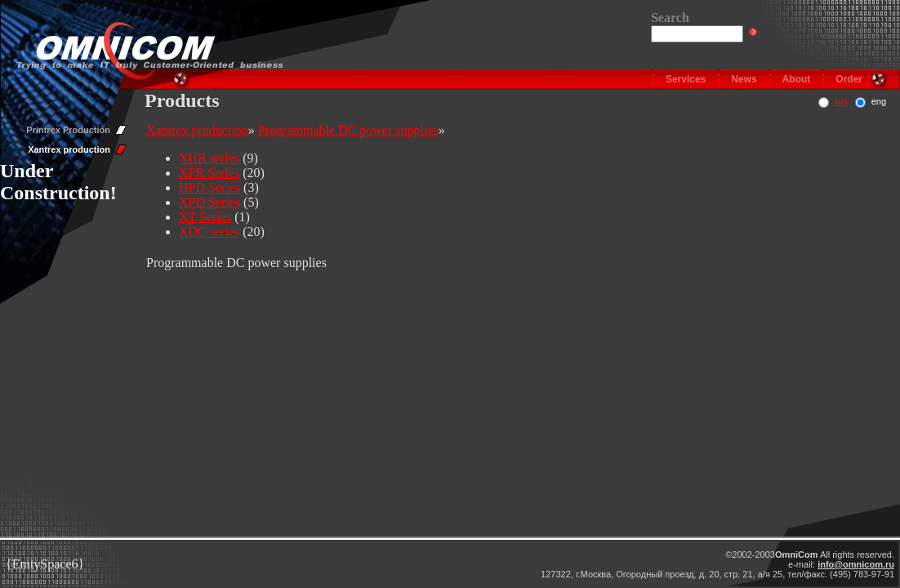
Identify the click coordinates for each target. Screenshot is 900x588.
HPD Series (209, 187)
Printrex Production (68, 130)
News (744, 79)
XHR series (209, 158)
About (797, 79)
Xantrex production (69, 149)
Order (849, 79)
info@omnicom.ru (856, 564)
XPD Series (209, 202)
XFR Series (209, 173)
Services (686, 79)
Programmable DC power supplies (348, 130)
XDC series (209, 232)
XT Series (205, 217)
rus (841, 101)
